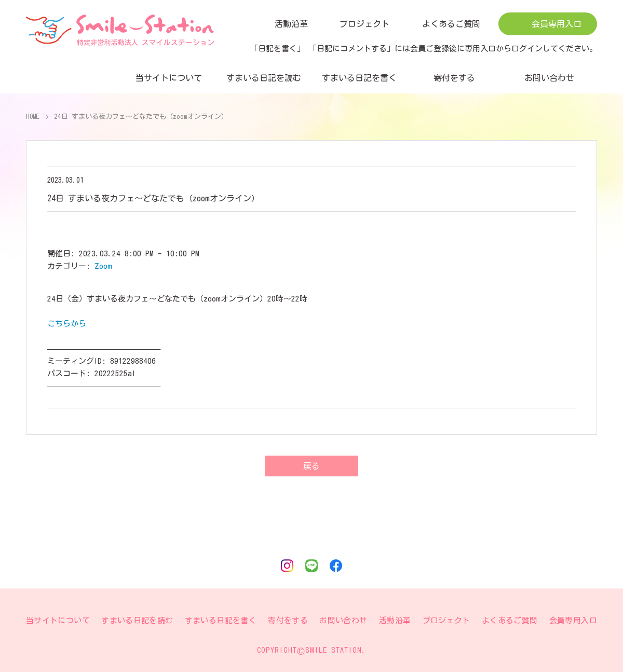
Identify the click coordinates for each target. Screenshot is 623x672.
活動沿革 (291, 24)
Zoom (103, 266)
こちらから (67, 324)
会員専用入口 (557, 24)
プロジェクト (364, 24)
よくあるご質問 (451, 24)
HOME (33, 116)
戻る (311, 466)
